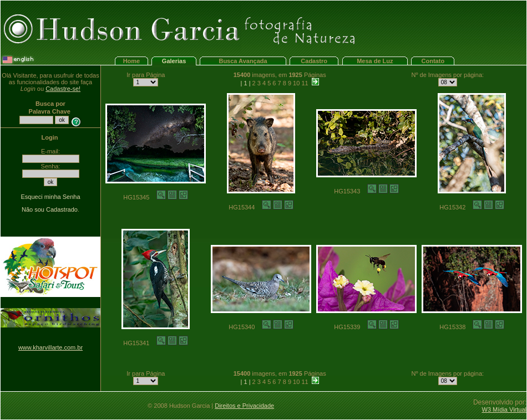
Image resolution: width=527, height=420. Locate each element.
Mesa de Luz (375, 61)
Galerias (174, 61)
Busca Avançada (243, 61)
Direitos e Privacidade (244, 406)
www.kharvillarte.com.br (50, 347)
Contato (433, 61)
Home (132, 61)
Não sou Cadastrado (50, 209)
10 (296, 83)
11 (305, 83)
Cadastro (314, 61)
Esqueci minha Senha (50, 197)
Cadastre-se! (63, 89)
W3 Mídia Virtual (505, 409)
